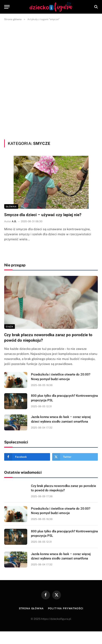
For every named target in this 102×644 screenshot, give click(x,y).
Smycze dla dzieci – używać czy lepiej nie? (43, 215)
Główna (11, 206)
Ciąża (10, 327)
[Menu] (7, 7)
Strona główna (31, 608)
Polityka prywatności (66, 608)
